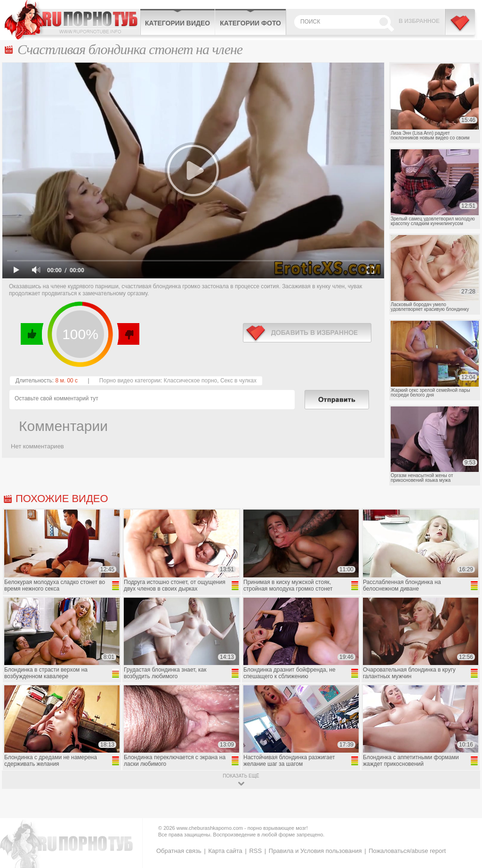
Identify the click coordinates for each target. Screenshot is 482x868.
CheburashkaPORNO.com (72, 20)
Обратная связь (179, 851)
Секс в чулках (238, 381)
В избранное (419, 21)
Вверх (464, 815)
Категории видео (177, 23)
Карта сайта (225, 851)
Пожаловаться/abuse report (407, 851)
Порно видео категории (130, 381)
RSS (255, 851)
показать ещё (241, 776)
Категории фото (250, 23)
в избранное (307, 333)
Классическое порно (191, 381)
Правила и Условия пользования (315, 851)
